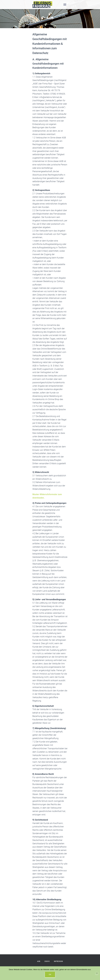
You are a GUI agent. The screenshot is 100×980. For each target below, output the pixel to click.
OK (50, 974)
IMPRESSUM (58, 961)
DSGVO (47, 961)
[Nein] (97, 973)
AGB (39, 961)
